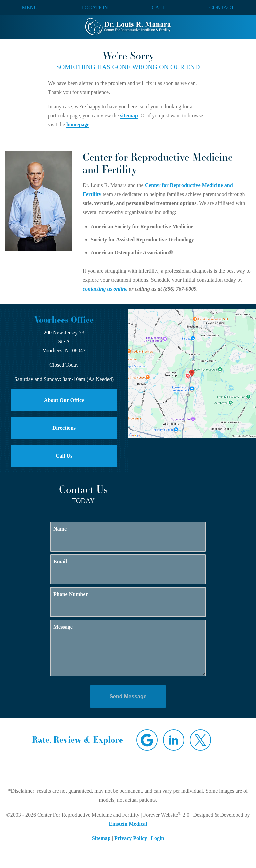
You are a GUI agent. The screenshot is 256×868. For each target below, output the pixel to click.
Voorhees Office (64, 320)
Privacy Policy (131, 838)
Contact (222, 8)
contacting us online (105, 289)
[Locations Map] (192, 373)
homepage (78, 125)
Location (95, 8)
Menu (30, 8)
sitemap (129, 116)
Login (157, 838)
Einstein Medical (128, 824)
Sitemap (101, 838)
